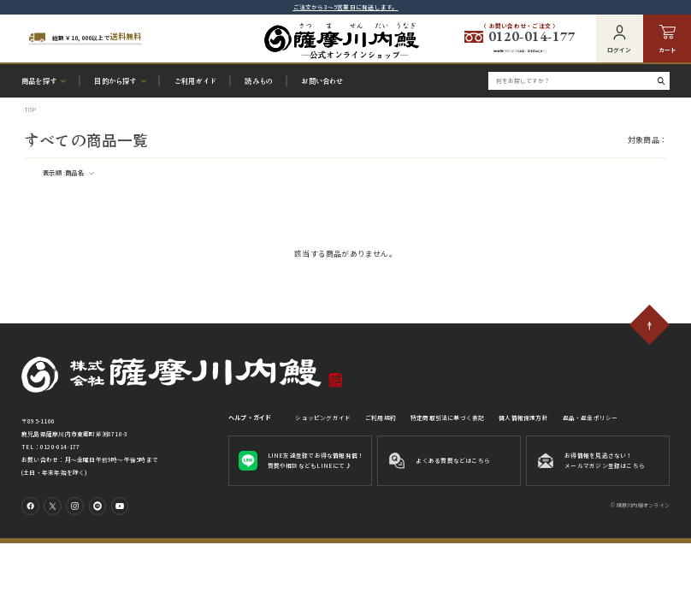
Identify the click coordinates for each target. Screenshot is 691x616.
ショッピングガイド (323, 418)
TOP (30, 110)
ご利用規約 (381, 418)
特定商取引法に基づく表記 (448, 418)
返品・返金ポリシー (591, 418)
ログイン (619, 39)
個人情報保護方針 (523, 418)
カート (667, 39)
